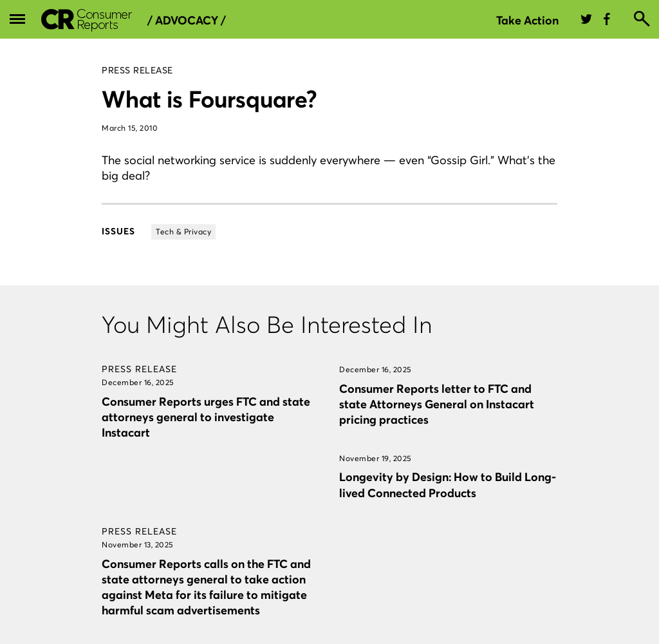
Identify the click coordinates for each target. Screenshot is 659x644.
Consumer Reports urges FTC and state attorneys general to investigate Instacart (206, 417)
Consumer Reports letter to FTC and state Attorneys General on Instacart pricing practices (437, 404)
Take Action (527, 20)
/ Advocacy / (187, 21)
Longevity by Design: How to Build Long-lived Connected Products (448, 485)
